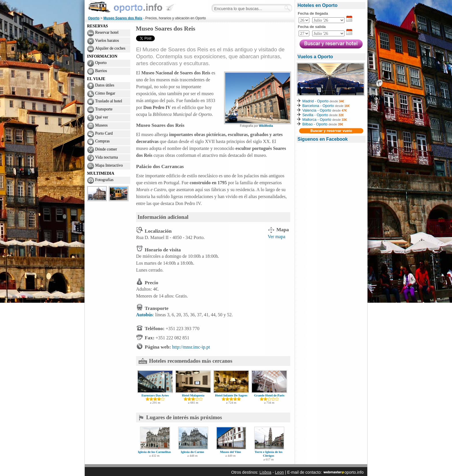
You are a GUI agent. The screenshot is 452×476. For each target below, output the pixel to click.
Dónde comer (106, 149)
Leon (279, 472)
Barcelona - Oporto (319, 106)
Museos (101, 125)
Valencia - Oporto (317, 110)
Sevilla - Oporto (315, 115)
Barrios (101, 71)
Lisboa (265, 472)
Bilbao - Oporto (315, 124)
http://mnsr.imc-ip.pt (191, 347)
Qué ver (102, 117)
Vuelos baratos (107, 41)
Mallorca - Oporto (317, 120)
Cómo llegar (105, 93)
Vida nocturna (107, 157)
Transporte (104, 109)
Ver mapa (277, 237)
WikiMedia (266, 126)
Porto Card (104, 133)
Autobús (144, 315)
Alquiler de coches (110, 48)
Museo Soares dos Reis (123, 18)
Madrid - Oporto (316, 101)
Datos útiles (105, 85)
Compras (102, 141)
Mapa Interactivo (109, 165)
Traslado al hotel (109, 101)
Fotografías (104, 180)
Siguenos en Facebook (323, 139)
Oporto (94, 18)
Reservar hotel (107, 32)
